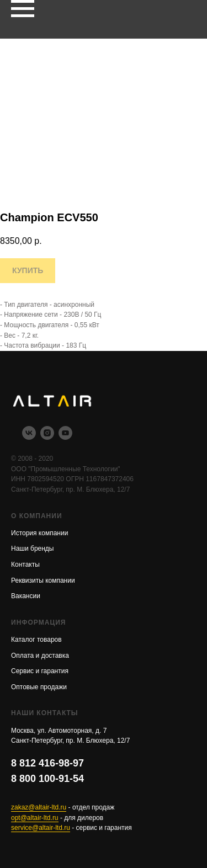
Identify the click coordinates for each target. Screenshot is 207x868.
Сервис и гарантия (40, 671)
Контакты (25, 565)
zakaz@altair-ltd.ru (39, 807)
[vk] (29, 437)
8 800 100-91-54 (47, 779)
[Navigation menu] (23, 9)
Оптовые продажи (39, 687)
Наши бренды (32, 549)
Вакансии (26, 596)
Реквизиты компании (43, 581)
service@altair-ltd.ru (41, 828)
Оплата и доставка (40, 656)
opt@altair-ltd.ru (35, 818)
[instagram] (47, 437)
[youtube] (65, 437)
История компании (39, 533)
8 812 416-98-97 (47, 763)
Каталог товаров (36, 640)
